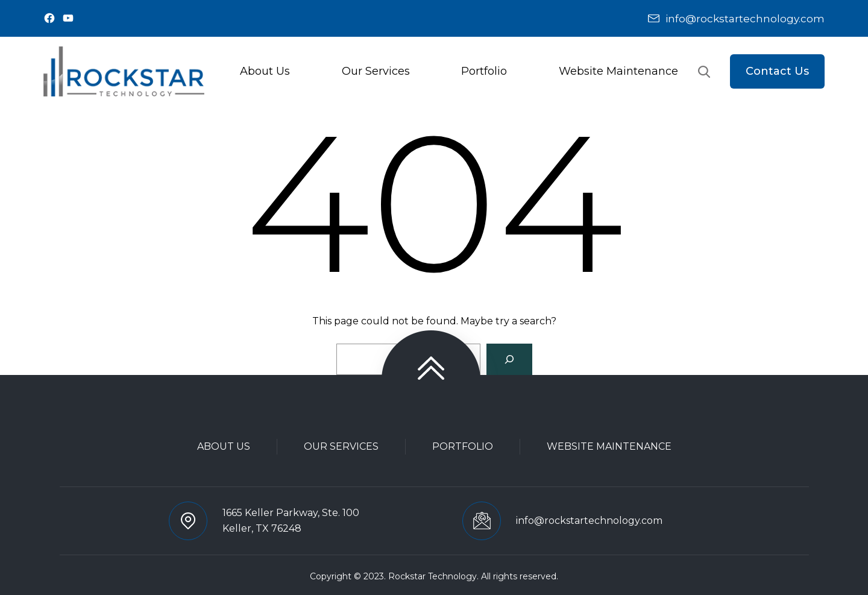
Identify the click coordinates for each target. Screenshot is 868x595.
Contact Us (777, 71)
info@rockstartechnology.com (745, 19)
